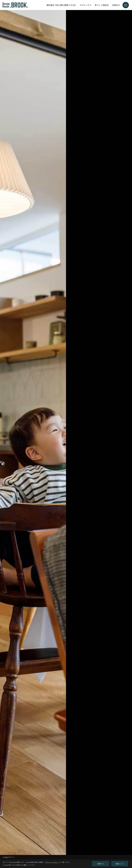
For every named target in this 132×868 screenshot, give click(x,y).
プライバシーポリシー (52, 862)
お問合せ (116, 5)
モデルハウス (86, 5)
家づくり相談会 (102, 5)
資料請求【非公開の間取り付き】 (61, 5)
